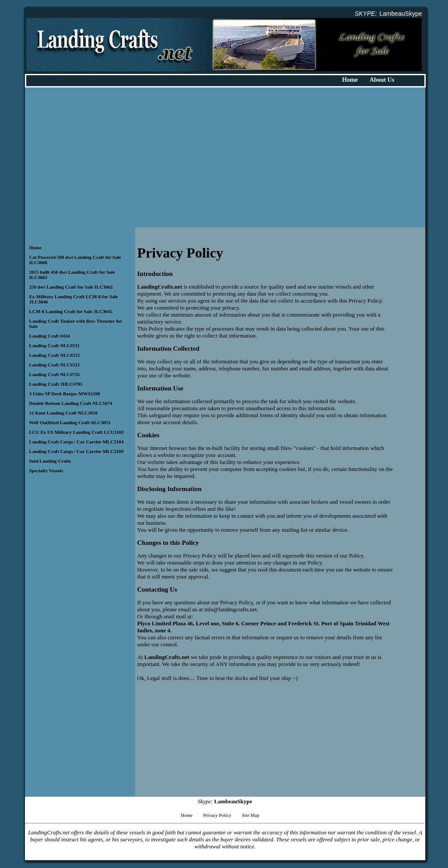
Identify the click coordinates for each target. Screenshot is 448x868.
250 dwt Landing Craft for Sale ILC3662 (71, 287)
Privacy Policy (217, 815)
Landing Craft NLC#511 (55, 345)
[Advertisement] (225, 157)
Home (350, 80)
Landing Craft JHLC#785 (56, 384)
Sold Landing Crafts (50, 461)
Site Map (251, 815)
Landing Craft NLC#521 (55, 365)
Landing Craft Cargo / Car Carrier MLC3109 (77, 451)
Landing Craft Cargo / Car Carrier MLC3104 (77, 442)
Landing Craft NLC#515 (55, 355)
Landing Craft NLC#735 (55, 374)
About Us (382, 80)
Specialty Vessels (46, 471)
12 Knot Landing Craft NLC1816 (63, 413)
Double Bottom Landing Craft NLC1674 (71, 403)
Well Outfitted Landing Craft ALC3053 (70, 422)
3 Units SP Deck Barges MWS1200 (65, 394)
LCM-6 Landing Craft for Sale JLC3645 (71, 311)
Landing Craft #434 (50, 336)
